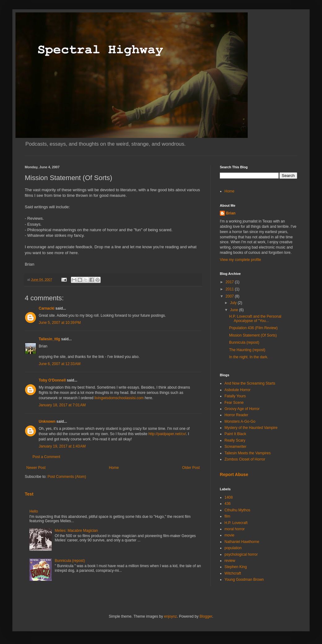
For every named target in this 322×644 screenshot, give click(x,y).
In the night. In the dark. (249, 357)
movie (229, 535)
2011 (230, 289)
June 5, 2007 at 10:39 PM (60, 323)
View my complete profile (240, 260)
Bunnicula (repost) (70, 561)
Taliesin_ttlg (49, 339)
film (227, 516)
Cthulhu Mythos (237, 510)
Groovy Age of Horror (242, 409)
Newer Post (36, 468)
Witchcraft (233, 573)
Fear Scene (234, 403)
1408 (229, 497)
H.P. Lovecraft (236, 523)
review (230, 561)
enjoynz (170, 616)
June (235, 310)
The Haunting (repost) (247, 350)
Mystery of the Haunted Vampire (251, 428)
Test (29, 494)
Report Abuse (234, 474)
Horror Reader (236, 415)
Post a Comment (46, 457)
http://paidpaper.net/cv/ (167, 434)
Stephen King (236, 567)
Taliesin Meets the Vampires (248, 453)
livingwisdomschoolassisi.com (119, 398)
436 (228, 504)
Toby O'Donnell (52, 380)
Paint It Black (235, 434)
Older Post (191, 468)
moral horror (235, 529)
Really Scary (235, 440)
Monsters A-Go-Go (240, 421)
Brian (231, 213)
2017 (230, 282)
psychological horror (241, 554)
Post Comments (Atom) (67, 477)
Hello (34, 511)
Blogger (206, 616)
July (234, 303)
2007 (230, 296)
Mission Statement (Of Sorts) (253, 335)
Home (114, 468)
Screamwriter (235, 447)
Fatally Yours (235, 396)
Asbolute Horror (237, 390)
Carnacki (47, 308)
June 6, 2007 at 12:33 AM (60, 364)
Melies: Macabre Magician (76, 531)
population (233, 548)
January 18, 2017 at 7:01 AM (62, 405)
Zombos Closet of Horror (245, 459)
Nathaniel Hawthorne (242, 542)
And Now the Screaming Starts (250, 383)
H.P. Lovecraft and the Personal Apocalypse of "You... (255, 319)
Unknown (47, 421)
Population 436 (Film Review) (253, 328)
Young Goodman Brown (244, 580)
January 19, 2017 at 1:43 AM (62, 446)
